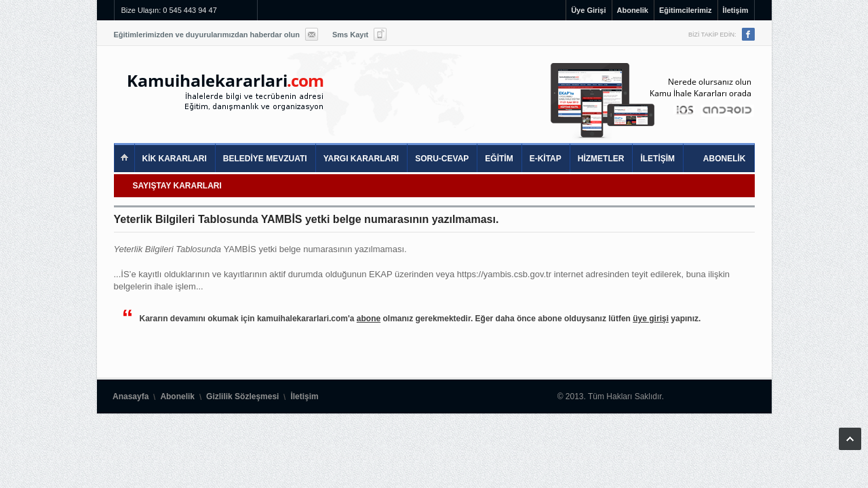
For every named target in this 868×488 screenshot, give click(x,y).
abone (369, 319)
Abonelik (633, 10)
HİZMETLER (601, 159)
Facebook (748, 34)
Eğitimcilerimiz (686, 10)
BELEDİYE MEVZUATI (265, 159)
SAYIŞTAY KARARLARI (177, 186)
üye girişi (651, 319)
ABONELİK (725, 159)
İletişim (736, 10)
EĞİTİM (499, 159)
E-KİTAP (546, 159)
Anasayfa (131, 396)
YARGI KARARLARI (361, 159)
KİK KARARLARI (175, 159)
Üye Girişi (588, 10)
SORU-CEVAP (442, 159)
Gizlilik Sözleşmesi (242, 396)
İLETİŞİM (657, 159)
